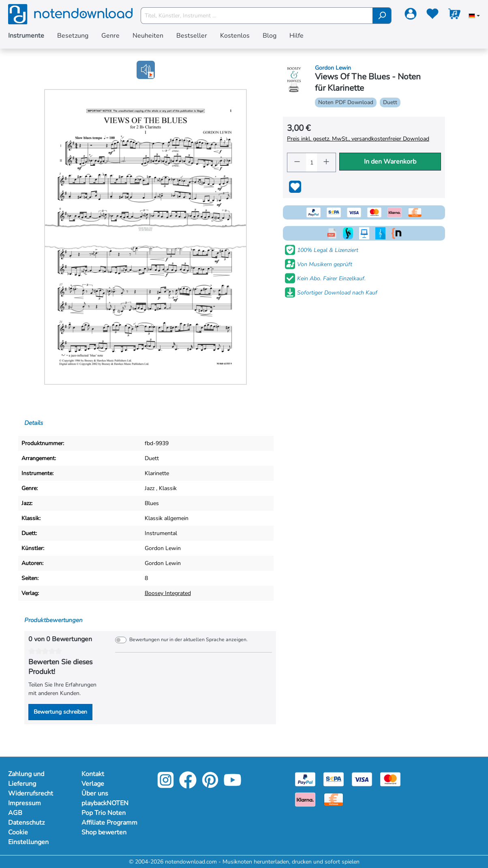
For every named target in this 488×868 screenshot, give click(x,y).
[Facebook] (188, 786)
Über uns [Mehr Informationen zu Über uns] (95, 793)
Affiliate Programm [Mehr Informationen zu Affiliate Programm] (109, 823)
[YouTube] (232, 786)
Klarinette (157, 473)
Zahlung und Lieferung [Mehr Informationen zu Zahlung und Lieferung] (26, 779)
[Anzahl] (311, 162)
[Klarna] (305, 799)
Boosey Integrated (168, 593)
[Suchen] (382, 16)
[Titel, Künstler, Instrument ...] (257, 16)
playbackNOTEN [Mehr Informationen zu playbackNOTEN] (105, 803)
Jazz (150, 488)
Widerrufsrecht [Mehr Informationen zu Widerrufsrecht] (31, 793)
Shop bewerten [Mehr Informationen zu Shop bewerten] (104, 832)
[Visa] (362, 779)
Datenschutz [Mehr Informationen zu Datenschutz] (26, 823)
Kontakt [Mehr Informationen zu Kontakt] (93, 774)
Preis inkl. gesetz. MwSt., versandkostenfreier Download (358, 139)
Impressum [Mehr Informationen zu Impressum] (25, 803)
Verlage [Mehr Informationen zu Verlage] (93, 784)
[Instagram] (166, 786)
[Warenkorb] (454, 15)
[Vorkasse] (334, 799)
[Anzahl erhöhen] (326, 162)
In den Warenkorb (390, 162)
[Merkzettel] (432, 15)
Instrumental (161, 533)
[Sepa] (334, 779)
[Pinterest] (210, 786)
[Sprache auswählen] (474, 17)
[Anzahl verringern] (297, 162)
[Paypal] (305, 779)
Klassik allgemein (167, 518)
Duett (152, 458)
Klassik (168, 488)
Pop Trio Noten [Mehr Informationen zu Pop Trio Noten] (104, 813)
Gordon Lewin (163, 548)
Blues (152, 503)
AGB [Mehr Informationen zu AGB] (15, 813)
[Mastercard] (390, 779)
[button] (146, 70)
